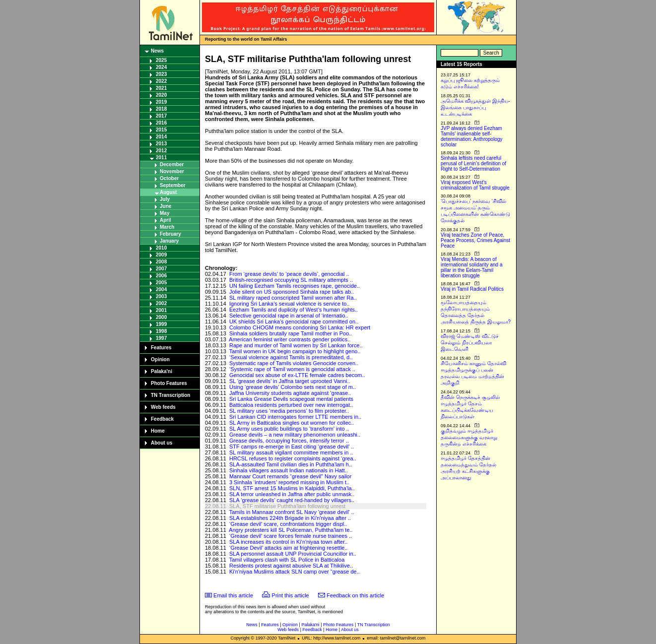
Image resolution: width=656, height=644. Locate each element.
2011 (161, 158)
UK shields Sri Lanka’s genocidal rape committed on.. (294, 322)
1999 (161, 324)
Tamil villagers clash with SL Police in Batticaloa (287, 560)
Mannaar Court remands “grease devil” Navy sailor (290, 476)
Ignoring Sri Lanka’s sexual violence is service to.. (290, 304)
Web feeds (163, 407)
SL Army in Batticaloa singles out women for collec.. (292, 423)
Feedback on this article (355, 595)
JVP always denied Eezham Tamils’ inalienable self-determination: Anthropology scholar (472, 136)
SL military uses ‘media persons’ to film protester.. (289, 411)
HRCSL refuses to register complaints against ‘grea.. (293, 458)
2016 (161, 123)
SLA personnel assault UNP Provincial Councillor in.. (293, 554)
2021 (161, 88)
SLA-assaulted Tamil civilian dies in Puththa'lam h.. (291, 464)
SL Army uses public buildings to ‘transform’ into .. (289, 429)
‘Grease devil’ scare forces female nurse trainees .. (291, 536)
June (165, 206)
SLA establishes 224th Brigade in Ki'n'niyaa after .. (290, 518)
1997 (161, 338)
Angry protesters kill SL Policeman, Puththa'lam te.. (291, 530)
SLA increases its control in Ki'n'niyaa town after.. (288, 542)
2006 (161, 276)
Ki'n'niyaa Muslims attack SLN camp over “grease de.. (295, 572)
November (172, 171)
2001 (161, 310)
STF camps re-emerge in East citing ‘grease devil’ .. (292, 447)
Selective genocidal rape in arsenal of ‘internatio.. (289, 316)
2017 (161, 116)
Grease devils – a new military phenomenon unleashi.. (295, 435)
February (170, 234)
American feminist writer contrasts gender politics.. (290, 339)
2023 (161, 74)
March (167, 227)
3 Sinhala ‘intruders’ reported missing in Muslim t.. (289, 482)
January (169, 241)
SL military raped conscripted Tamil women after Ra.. (293, 298)
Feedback (162, 419)
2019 (161, 102)
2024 (161, 67)
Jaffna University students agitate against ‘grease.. (290, 393)
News (157, 51)
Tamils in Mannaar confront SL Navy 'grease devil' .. (292, 512)
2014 (161, 137)
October (169, 178)
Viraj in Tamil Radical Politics (472, 289)
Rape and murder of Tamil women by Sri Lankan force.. (296, 345)
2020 (161, 95)
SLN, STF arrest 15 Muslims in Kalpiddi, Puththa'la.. (292, 488)
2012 (161, 151)
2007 (161, 269)
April (165, 220)
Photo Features (169, 383)
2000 (161, 317)
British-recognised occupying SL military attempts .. (291, 280)
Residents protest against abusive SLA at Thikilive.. (291, 566)
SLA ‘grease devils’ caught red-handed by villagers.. (292, 500)
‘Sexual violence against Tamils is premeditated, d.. (291, 357)
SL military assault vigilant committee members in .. (291, 452)
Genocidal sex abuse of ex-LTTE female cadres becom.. (297, 375)
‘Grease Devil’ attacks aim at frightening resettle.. (289, 548)
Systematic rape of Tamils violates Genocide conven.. (294, 363)
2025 (161, 60)
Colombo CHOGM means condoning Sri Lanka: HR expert (300, 327)
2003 (161, 296)
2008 (161, 262)
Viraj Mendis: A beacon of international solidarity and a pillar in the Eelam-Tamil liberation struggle (472, 267)
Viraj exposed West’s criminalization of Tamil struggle (475, 185)
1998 (161, 331)
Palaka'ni (162, 371)
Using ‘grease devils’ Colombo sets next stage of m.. (293, 387)
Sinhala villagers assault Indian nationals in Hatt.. (289, 470)
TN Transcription (170, 395)
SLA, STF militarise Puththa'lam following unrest (287, 506)
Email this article (233, 595)
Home (158, 431)
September (173, 185)
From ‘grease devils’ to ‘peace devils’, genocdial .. (289, 274)
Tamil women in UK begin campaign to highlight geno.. (295, 351)
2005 (161, 283)
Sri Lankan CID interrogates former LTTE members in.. (295, 417)
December (172, 164)
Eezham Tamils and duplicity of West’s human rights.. (294, 310)
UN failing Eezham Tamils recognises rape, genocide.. (295, 286)
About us (162, 443)
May (164, 213)
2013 (161, 144)
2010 (161, 248)
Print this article (291, 595)
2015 (161, 130)
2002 (161, 303)
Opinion (160, 359)
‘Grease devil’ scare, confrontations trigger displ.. (288, 524)
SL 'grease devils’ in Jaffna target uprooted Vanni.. (290, 381)
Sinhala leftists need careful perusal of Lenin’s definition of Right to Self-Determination (473, 163)
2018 (161, 109)
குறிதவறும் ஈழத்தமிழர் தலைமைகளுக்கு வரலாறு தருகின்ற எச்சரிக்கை (469, 437)
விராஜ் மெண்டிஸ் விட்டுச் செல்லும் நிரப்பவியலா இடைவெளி (470, 343)
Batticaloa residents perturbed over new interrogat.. (291, 405)
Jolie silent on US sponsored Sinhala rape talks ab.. (292, 292)
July (165, 199)
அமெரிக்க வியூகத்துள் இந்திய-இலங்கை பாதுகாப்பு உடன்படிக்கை (475, 107)
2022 (161, 81)
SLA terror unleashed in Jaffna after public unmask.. (292, 494)
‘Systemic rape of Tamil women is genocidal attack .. (292, 369)
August (168, 192)
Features (161, 348)
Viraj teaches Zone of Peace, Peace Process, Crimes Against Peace (475, 240)
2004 (161, 290)
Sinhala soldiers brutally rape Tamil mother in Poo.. (291, 333)
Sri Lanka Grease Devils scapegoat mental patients (291, 399)
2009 (161, 255)
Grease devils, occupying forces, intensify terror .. (289, 441)
